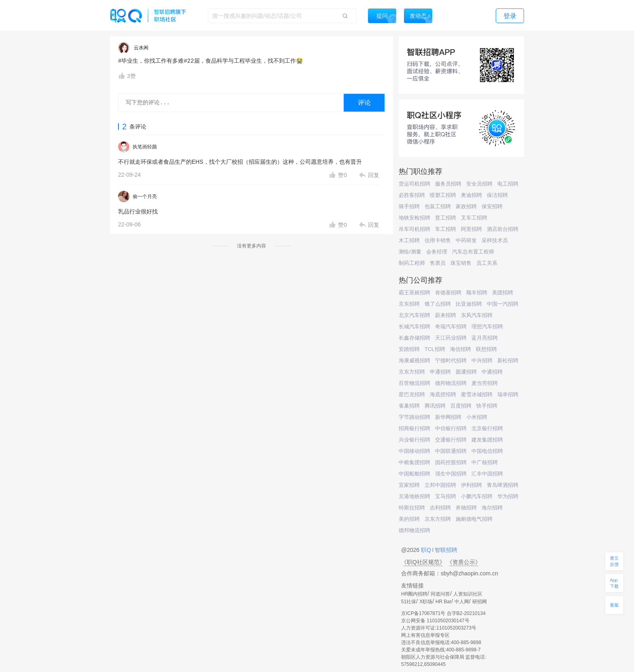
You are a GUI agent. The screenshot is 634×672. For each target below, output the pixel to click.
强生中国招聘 (451, 474)
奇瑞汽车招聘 (451, 326)
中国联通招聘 (451, 451)
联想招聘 (486, 349)
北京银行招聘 (487, 428)
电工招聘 (508, 184)
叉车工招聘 (474, 218)
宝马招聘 (446, 496)
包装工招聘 (438, 206)
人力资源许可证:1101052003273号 (439, 628)
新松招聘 (508, 360)
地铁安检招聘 (414, 218)
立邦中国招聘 (440, 485)
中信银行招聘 (451, 428)
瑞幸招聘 (508, 394)
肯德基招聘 (448, 293)
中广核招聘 (485, 462)
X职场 (426, 602)
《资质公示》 (464, 562)
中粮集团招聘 (414, 462)
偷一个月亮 (145, 197)
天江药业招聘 (451, 338)
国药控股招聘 (451, 462)
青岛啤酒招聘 (503, 485)
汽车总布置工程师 (473, 252)
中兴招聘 (482, 360)
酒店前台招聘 (503, 229)
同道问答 (440, 594)
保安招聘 (492, 206)
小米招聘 (477, 417)
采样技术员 (495, 240)
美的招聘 (409, 519)
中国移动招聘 (414, 451)
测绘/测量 (410, 252)
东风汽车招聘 (477, 315)
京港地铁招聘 (414, 496)
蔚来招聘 (446, 315)
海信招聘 (461, 349)
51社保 (409, 602)
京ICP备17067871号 (423, 613)
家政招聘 (466, 206)
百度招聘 (461, 406)
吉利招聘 (440, 508)
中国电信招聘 (487, 451)
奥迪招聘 (471, 195)
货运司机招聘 (414, 184)
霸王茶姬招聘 (414, 293)
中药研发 (466, 240)
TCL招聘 (435, 349)
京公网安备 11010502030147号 (435, 621)
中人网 (462, 602)
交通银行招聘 (451, 440)
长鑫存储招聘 (414, 338)
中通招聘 (492, 372)
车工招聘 (446, 229)
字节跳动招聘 (414, 417)
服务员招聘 (448, 184)
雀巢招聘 (409, 406)
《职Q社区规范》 (423, 562)
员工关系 (487, 263)
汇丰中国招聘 (487, 474)
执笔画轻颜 (145, 147)
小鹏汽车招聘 (477, 496)
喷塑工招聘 (443, 195)
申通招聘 (440, 372)
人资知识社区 (468, 594)
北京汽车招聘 (414, 315)
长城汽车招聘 (414, 326)
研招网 (480, 602)
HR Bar (443, 602)
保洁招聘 (497, 195)
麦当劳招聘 (485, 383)
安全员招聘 (479, 184)
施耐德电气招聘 (474, 519)
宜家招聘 (409, 485)
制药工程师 (412, 263)
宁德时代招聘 (451, 360)
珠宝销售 (461, 263)
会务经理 (437, 252)
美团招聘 (503, 293)
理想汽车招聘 (487, 326)
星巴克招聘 (412, 394)
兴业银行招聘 (414, 440)
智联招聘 (445, 550)
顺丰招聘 (477, 293)
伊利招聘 (471, 485)
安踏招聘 (409, 349)
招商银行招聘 (414, 428)
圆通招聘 (466, 372)
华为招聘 (508, 496)
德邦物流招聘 (451, 383)
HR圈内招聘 (414, 594)
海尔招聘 (492, 508)
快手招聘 (487, 406)
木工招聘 (409, 240)
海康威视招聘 (414, 360)
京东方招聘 (412, 372)
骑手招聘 (409, 206)
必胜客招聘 (412, 195)
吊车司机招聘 (414, 229)
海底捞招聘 (443, 394)
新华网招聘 (448, 417)
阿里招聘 (471, 229)
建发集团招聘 (487, 440)
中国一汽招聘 (503, 304)
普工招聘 (446, 218)
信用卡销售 (438, 240)
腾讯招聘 (435, 406)
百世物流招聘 (414, 383)
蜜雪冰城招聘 (477, 394)
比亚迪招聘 (469, 304)
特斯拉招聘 (412, 508)
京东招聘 (409, 304)
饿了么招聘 (438, 304)
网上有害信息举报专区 (425, 635)
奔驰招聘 (466, 508)
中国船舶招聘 (414, 474)
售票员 (438, 263)
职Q (427, 550)
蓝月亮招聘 (485, 338)
